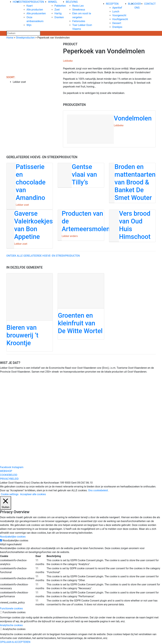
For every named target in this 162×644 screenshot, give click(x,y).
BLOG (131, 4)
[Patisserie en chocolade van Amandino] (30, 186)
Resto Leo (78, 6)
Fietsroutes (79, 21)
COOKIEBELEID (9, 475)
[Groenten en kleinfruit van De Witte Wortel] (81, 306)
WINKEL (53, 2)
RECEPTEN (112, 4)
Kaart (30, 6)
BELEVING (72, 2)
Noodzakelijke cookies (15, 541)
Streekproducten (25, 38)
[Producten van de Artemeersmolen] (81, 225)
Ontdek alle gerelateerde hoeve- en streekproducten (43, 256)
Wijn (29, 25)
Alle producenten (36, 13)
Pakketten (60, 6)
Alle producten (35, 10)
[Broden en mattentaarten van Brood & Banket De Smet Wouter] (132, 183)
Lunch (116, 12)
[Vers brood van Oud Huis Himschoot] (132, 226)
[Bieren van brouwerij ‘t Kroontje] (30, 312)
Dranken (59, 17)
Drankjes (117, 27)
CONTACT (150, 4)
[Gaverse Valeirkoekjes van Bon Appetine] (30, 229)
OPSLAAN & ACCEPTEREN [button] (15, 642)
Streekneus (79, 10)
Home (10, 38)
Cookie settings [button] (10, 494)
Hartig (58, 13)
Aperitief (117, 8)
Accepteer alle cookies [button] (33, 494)
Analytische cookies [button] (11, 625)
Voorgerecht (119, 15)
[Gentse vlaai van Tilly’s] (81, 175)
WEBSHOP (6, 471)
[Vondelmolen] (109, 129)
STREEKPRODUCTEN (32, 2)
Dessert (117, 23)
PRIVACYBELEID (9, 479)
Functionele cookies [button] (11, 608)
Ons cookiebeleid (98, 490)
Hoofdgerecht (120, 19)
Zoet (57, 10)
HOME (16, 2)
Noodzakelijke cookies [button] (13, 537)
